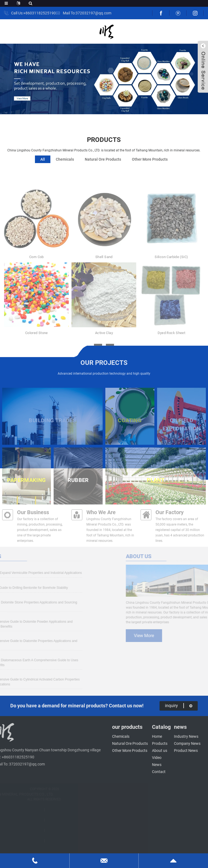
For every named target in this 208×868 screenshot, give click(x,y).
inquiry (179, 706)
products (104, 143)
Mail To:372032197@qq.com (87, 13)
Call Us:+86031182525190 (33, 13)
